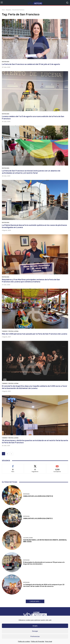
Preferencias (35, 636)
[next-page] (11, 454)
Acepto (35, 626)
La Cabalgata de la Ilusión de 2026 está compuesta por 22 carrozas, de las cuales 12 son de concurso (44, 585)
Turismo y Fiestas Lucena (10, 331)
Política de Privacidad (38, 641)
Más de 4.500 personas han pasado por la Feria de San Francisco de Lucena (35, 334)
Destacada (6, 62)
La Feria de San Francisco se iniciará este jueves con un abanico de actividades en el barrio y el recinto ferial (31, 172)
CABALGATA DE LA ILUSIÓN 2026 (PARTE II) (38, 496)
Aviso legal (49, 641)
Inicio (3, 10)
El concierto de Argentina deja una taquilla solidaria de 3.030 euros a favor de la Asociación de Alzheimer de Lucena (35, 387)
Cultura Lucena (28, 538)
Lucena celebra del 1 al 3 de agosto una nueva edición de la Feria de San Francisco (33, 118)
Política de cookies (24, 641)
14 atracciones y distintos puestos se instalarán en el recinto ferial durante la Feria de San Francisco (35, 442)
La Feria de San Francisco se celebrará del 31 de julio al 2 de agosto (31, 64)
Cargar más (35, 601)
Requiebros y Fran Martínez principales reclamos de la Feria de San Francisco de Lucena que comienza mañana (31, 281)
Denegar (35, 631)
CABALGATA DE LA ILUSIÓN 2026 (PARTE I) (38, 518)
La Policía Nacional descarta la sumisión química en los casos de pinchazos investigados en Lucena (34, 226)
